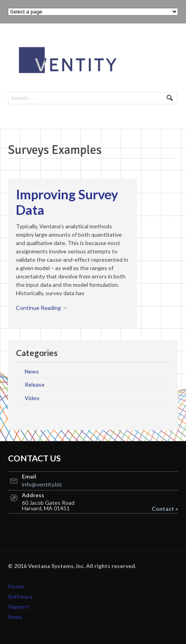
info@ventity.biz (42, 484)
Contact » (165, 509)
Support (19, 606)
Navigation (169, 47)
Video (32, 398)
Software (20, 596)
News (32, 371)
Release (35, 384)
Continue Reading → (42, 308)
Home (16, 586)
